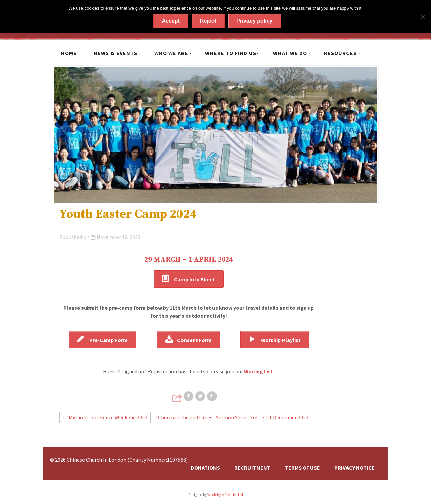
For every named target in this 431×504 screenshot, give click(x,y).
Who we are (171, 53)
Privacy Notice (355, 468)
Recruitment (252, 468)
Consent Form (194, 340)
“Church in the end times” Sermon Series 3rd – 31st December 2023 (235, 417)
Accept (171, 21)
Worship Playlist (281, 340)
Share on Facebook (189, 396)
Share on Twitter (201, 396)
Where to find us (231, 53)
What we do (290, 53)
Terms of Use (302, 468)
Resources (340, 53)
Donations (205, 468)
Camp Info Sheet (195, 279)
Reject (208, 21)
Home (69, 53)
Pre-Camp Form (108, 340)
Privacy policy (255, 21)
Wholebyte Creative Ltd (225, 495)
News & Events (115, 53)
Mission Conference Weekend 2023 (105, 417)
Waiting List (259, 371)
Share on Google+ (212, 396)
